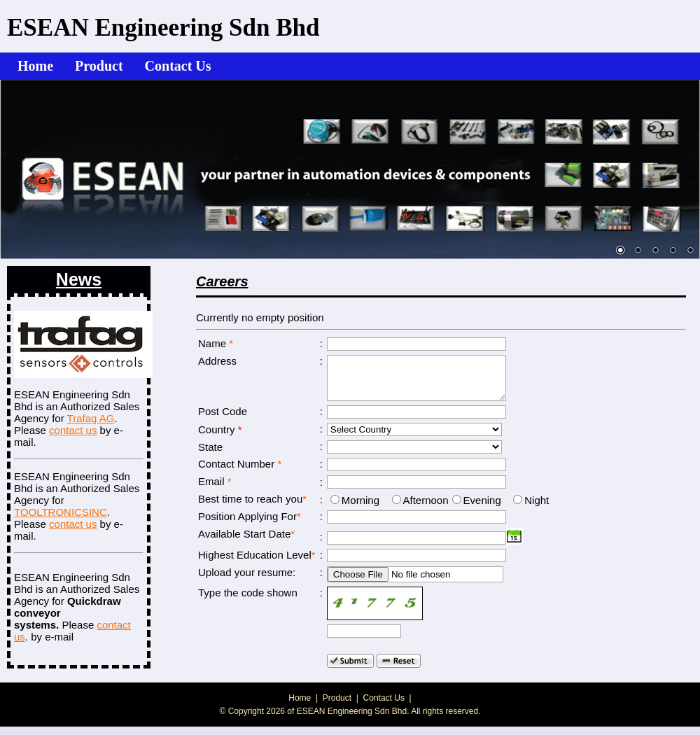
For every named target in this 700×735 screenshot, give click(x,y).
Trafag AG (91, 418)
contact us (73, 430)
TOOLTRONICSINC (61, 512)
